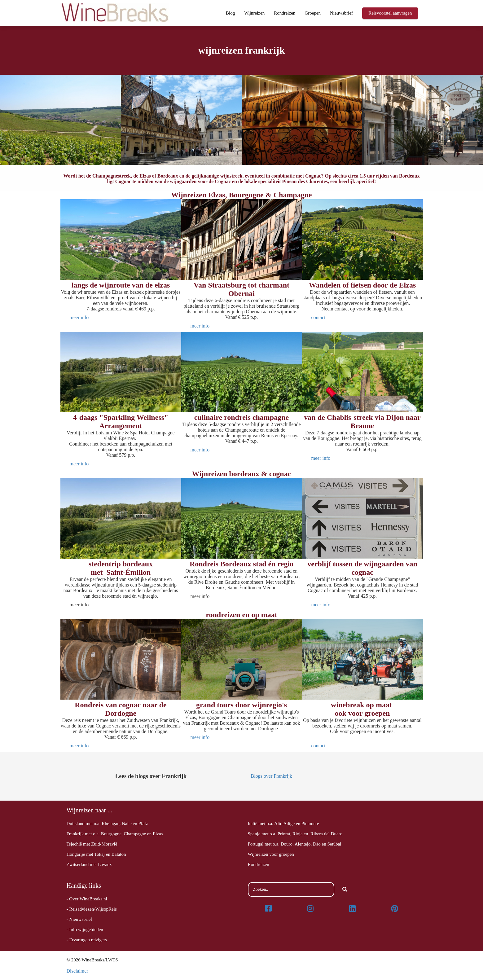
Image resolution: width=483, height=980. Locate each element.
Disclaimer (77, 971)
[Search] (345, 890)
